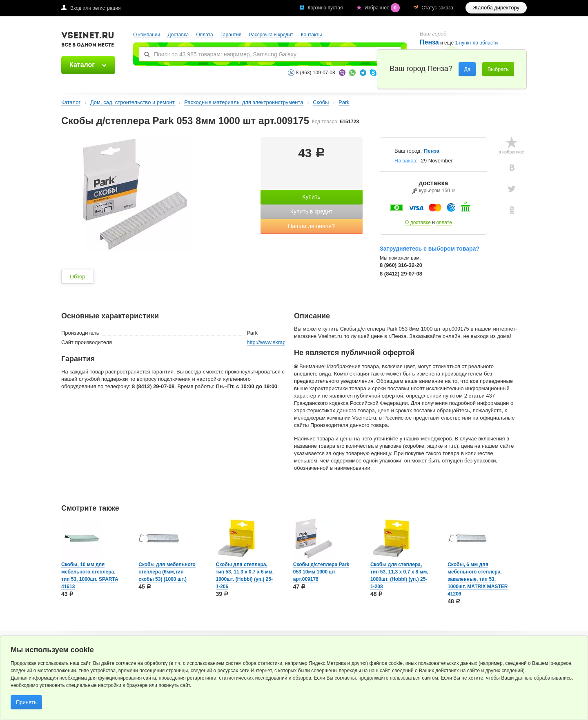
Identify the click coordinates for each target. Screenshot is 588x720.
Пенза (429, 42)
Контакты (312, 35)
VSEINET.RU (88, 40)
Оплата (204, 35)
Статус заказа (437, 8)
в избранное (511, 152)
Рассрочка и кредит (271, 35)
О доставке (418, 222)
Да (467, 69)
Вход (76, 8)
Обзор (78, 277)
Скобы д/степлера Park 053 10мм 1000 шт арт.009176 (321, 572)
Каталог (82, 65)
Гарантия (231, 35)
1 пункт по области (477, 43)
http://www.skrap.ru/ (270, 342)
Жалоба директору (496, 8)
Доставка (178, 35)
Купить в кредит (311, 211)
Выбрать (498, 69)
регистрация (106, 8)
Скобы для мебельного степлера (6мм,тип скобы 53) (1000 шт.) (167, 572)
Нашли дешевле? (311, 226)
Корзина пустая (326, 8)
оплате (444, 222)
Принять (26, 702)
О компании (147, 35)
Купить (311, 197)
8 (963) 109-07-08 (316, 73)
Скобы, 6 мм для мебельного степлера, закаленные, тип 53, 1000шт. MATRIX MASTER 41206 (478, 579)
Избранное (383, 8)
